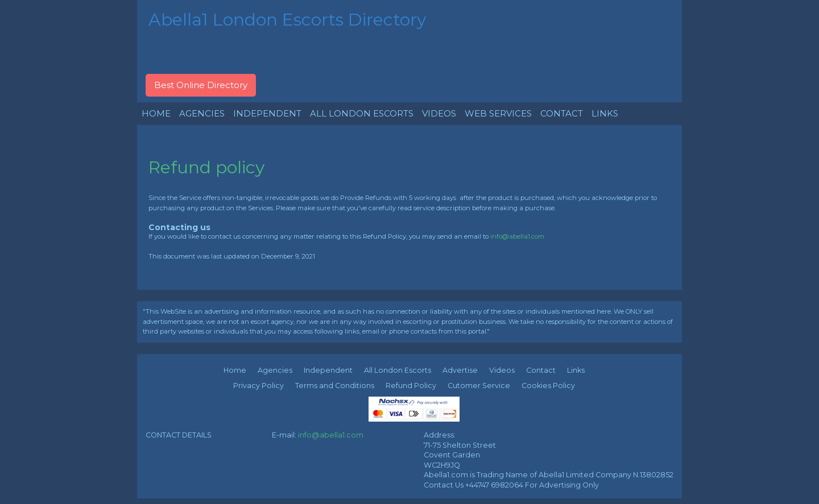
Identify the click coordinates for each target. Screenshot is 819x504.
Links (576, 370)
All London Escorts (398, 370)
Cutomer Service (479, 386)
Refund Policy (411, 386)
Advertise (460, 370)
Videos (502, 370)
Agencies (275, 370)
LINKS (605, 113)
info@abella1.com (517, 236)
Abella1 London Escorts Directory (287, 20)
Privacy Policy (258, 386)
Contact (541, 370)
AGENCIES (202, 113)
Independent (328, 370)
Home (235, 370)
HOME (156, 113)
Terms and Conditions (335, 386)
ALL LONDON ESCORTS (362, 113)
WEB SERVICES (498, 113)
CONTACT (562, 113)
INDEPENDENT (267, 113)
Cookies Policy (548, 386)
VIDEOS (439, 113)
